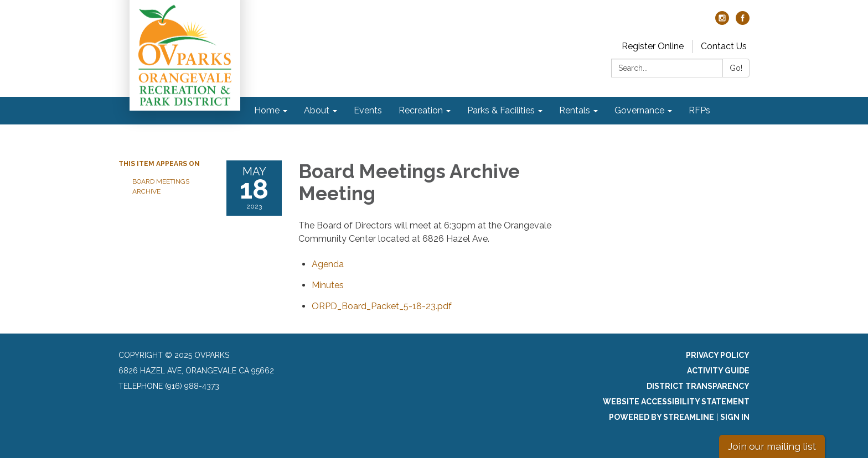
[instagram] (722, 22)
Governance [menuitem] (639, 110)
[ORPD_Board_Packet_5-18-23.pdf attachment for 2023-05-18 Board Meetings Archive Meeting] (382, 306)
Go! (736, 68)
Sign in (735, 417)
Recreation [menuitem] (421, 110)
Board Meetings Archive (161, 186)
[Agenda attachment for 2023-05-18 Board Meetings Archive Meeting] (328, 264)
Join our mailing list (772, 446)
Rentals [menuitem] (575, 110)
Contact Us (724, 46)
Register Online (653, 46)
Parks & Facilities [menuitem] (501, 110)
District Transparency (698, 386)
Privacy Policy (718, 355)
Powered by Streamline (662, 417)
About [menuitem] (317, 110)
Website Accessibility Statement (676, 402)
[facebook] (743, 22)
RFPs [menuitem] (699, 110)
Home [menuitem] (267, 110)
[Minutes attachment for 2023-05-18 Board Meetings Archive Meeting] (328, 285)
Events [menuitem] (368, 110)
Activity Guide (718, 371)
